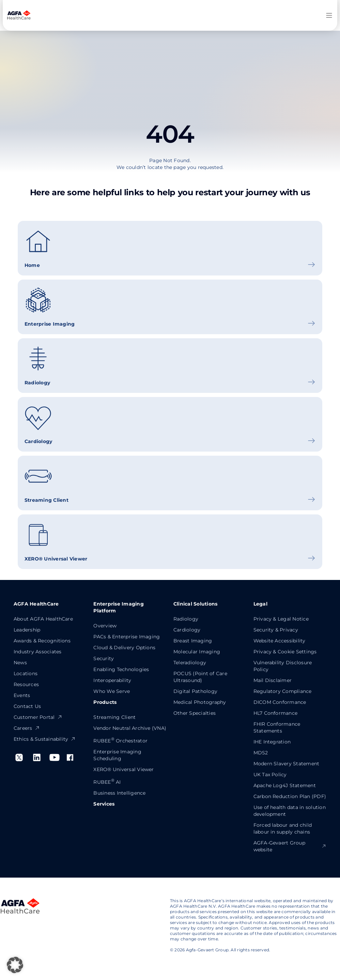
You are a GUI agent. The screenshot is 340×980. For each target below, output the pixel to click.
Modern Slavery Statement (287, 764)
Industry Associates (38, 652)
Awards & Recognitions (42, 641)
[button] (15, 965)
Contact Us (27, 706)
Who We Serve (112, 691)
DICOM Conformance (280, 702)
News (20, 663)
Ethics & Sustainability (45, 739)
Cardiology (187, 630)
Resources (26, 684)
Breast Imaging (193, 641)
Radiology (186, 619)
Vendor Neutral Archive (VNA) (130, 728)
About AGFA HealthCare (43, 619)
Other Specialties (195, 713)
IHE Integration (272, 742)
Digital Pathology (195, 691)
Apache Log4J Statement (285, 785)
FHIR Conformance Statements (277, 727)
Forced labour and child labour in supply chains (283, 828)
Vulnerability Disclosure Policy (283, 666)
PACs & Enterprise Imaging (127, 637)
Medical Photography (200, 702)
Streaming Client (114, 717)
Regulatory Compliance (283, 691)
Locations (26, 673)
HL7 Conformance (276, 713)
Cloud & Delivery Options (124, 648)
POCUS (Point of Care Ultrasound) (200, 677)
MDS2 (261, 753)
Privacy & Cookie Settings (285, 652)
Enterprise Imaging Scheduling (117, 755)
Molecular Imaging (197, 652)
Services (104, 804)
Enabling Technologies (121, 669)
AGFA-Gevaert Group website (290, 846)
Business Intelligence (119, 793)
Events (22, 695)
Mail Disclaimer (273, 680)
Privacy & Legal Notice (281, 619)
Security (104, 658)
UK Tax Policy (270, 775)
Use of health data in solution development (290, 811)
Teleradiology (190, 663)
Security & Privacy (276, 630)
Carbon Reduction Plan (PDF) (290, 796)
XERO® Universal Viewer (123, 769)
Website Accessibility (280, 641)
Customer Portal (38, 717)
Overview (105, 626)
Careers (27, 728)
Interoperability (112, 680)
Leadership (27, 630)
